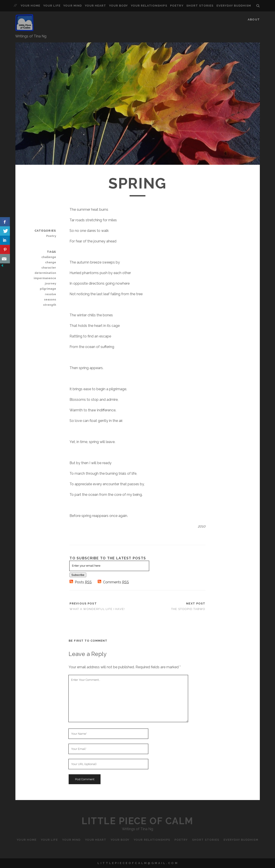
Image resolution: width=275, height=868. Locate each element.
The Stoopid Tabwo (188, 609)
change (51, 262)
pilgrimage (48, 289)
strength (50, 305)
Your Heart (95, 6)
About (254, 19)
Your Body (118, 6)
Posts (81, 582)
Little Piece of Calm (137, 821)
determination (45, 273)
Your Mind (72, 6)
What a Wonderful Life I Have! (97, 609)
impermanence (45, 278)
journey (50, 283)
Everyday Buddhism (234, 6)
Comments (113, 582)
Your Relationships (149, 6)
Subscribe (78, 575)
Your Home (30, 6)
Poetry (177, 6)
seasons (50, 299)
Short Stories (200, 6)
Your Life (52, 6)
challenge (49, 257)
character (49, 268)
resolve (50, 294)
